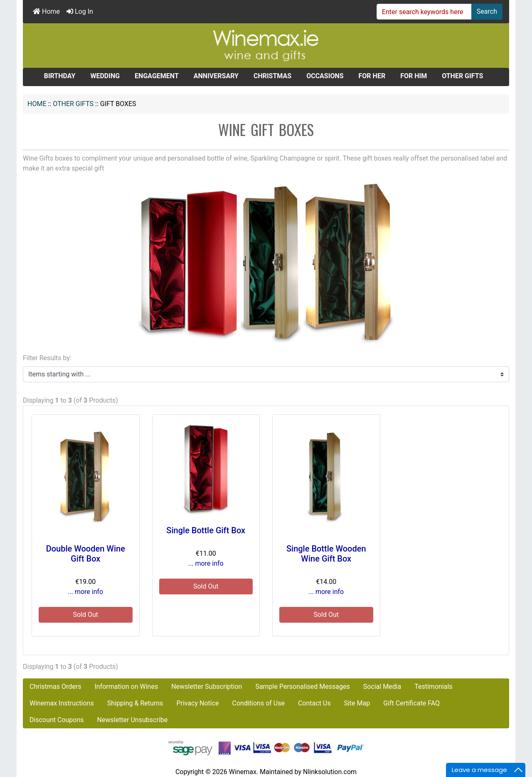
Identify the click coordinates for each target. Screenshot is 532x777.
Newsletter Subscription (207, 687)
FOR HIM (414, 76)
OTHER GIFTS (73, 104)
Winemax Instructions (62, 703)
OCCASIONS (325, 76)
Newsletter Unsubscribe (133, 720)
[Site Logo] (266, 45)
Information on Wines (126, 687)
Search (487, 11)
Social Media (382, 687)
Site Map (357, 703)
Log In (80, 11)
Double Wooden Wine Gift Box (86, 554)
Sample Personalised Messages (302, 687)
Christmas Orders (55, 687)
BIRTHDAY (60, 76)
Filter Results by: (47, 358)
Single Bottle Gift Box (206, 530)
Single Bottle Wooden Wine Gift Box (326, 554)
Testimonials (433, 687)
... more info (85, 592)
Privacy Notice (197, 703)
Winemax (243, 772)
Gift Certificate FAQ (411, 703)
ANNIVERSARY (216, 76)
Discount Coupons (57, 720)
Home (46, 11)
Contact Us (314, 703)
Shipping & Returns (135, 703)
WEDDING (105, 76)
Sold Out (85, 615)
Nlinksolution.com (330, 772)
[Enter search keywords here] (424, 12)
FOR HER (372, 76)
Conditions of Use (259, 703)
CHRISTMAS (272, 76)
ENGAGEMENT (157, 76)
